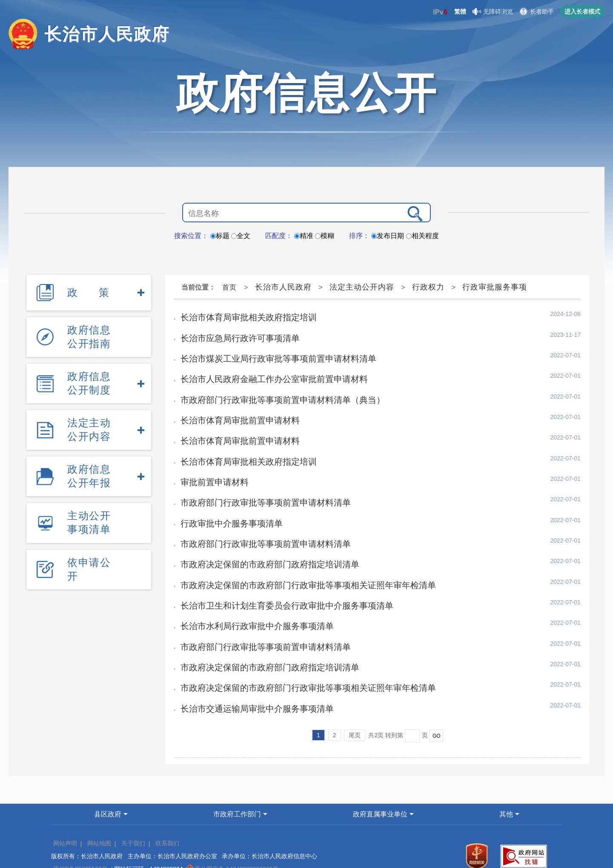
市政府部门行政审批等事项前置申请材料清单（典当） (272, 393)
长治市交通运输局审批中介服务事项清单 (249, 681)
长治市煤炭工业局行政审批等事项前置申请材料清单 (268, 355)
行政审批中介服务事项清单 (226, 508)
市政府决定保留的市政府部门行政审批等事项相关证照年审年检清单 (295, 566)
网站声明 (65, 815)
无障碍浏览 (493, 11)
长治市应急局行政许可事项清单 (234, 336)
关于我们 (133, 815)
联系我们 (167, 815)
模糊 (325, 236)
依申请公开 (89, 536)
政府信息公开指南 (89, 329)
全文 (241, 236)
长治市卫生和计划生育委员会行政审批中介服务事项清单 (276, 585)
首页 (229, 287)
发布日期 (388, 236)
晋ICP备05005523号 (80, 840)
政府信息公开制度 (89, 370)
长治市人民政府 (283, 287)
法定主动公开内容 (89, 412)
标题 (220, 236)
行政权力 (428, 287)
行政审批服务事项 (495, 287)
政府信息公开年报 (89, 453)
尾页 (355, 707)
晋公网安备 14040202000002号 (232, 840)
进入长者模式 (582, 11)
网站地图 (99, 815)
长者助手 (537, 11)
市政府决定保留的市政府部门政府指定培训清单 (261, 546)
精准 (304, 236)
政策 (88, 290)
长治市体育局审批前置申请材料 (234, 412)
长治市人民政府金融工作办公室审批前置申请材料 (264, 374)
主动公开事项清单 (89, 495)
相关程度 (423, 236)
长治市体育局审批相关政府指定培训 (241, 316)
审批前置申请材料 (211, 470)
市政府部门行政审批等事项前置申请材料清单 (257, 489)
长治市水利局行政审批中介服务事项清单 (249, 604)
